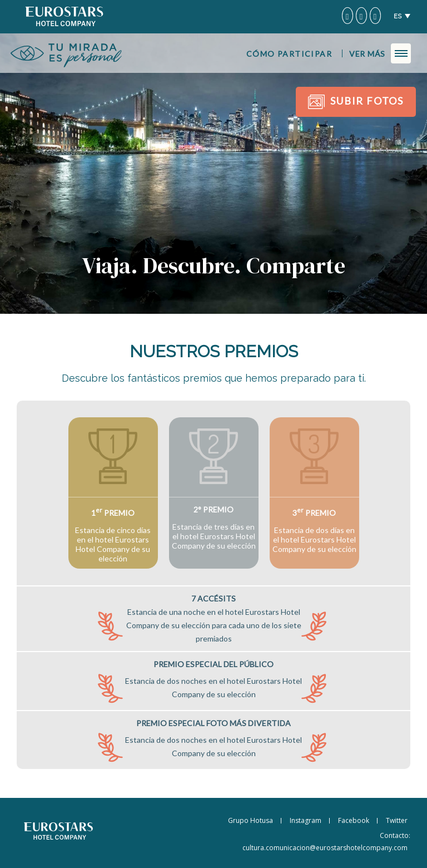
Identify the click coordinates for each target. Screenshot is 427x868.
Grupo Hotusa (250, 820)
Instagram (306, 820)
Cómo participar (289, 54)
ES (398, 16)
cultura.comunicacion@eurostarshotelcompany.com (325, 848)
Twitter (397, 820)
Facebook (354, 820)
